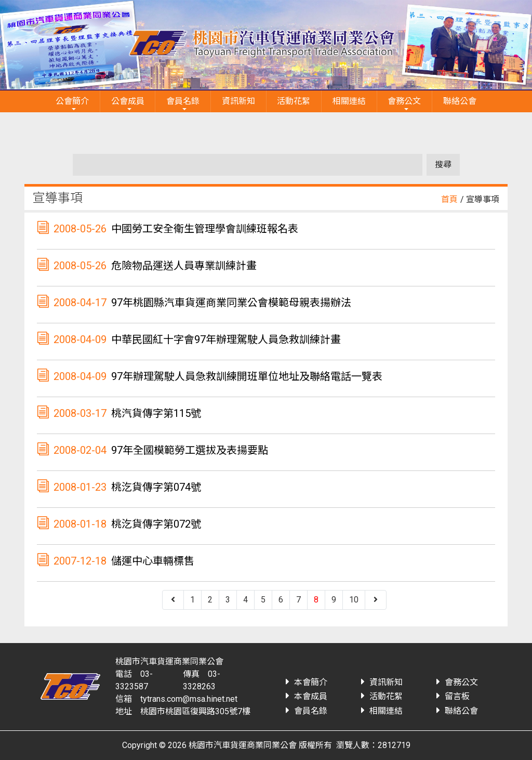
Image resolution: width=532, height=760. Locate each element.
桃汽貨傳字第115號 (156, 413)
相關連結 (349, 101)
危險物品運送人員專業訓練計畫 (184, 266)
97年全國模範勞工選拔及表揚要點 (190, 450)
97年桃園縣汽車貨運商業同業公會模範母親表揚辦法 (231, 303)
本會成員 (311, 696)
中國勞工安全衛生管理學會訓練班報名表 (205, 229)
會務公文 (404, 101)
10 (354, 600)
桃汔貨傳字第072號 (156, 524)
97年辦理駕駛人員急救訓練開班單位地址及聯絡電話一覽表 (247, 376)
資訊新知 (238, 101)
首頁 (449, 199)
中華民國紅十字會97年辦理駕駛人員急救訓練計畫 (226, 339)
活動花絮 (294, 101)
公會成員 (128, 101)
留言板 (457, 696)
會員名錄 (183, 101)
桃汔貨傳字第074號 (156, 487)
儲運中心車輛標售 (153, 561)
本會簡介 (311, 682)
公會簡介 (72, 101)
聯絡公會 (460, 101)
